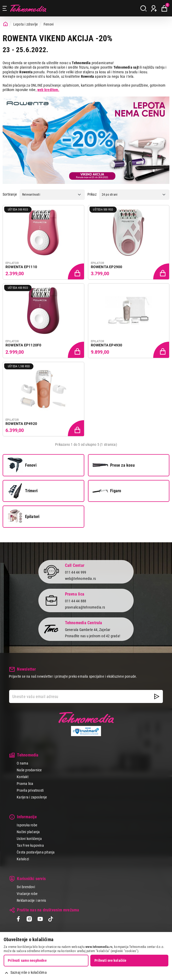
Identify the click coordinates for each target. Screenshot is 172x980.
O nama (22, 763)
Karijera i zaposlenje (32, 797)
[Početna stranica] (5, 24)
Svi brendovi (26, 887)
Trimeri (22, 491)
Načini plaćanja (28, 832)
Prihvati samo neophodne (27, 960)
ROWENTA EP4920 (21, 424)
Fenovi (22, 465)
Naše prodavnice (29, 770)
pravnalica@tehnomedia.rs (85, 607)
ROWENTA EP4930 (107, 345)
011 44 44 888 (76, 601)
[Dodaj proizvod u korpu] (76, 272)
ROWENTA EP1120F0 (23, 345)
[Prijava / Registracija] (154, 8)
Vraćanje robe (27, 894)
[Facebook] (18, 920)
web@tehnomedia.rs (81, 579)
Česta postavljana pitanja (36, 852)
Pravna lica (25, 784)
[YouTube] (40, 920)
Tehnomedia (28, 8)
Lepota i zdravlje (26, 24)
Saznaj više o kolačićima (29, 972)
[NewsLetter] (157, 696)
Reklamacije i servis (31, 900)
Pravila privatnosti (30, 790)
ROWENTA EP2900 (107, 267)
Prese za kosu (114, 465)
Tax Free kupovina (30, 845)
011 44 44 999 (76, 572)
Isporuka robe (27, 825)
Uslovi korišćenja (29, 839)
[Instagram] (29, 920)
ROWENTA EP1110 (21, 267)
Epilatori (23, 516)
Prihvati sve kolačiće (110, 960)
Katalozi (23, 859)
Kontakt (22, 777)
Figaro (107, 491)
